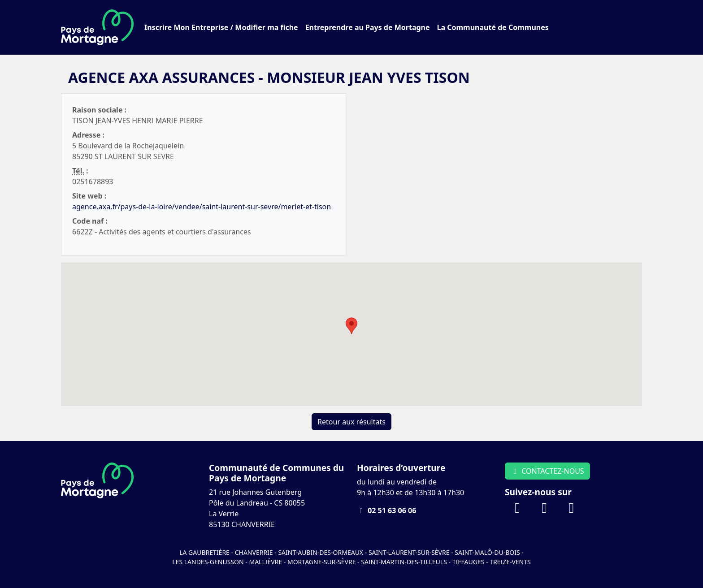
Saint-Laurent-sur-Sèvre (409, 552)
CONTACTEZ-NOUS (547, 471)
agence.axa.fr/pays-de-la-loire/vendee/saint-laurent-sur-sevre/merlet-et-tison (202, 207)
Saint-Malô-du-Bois (488, 552)
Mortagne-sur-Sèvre (321, 562)
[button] (351, 326)
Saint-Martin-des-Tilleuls (404, 562)
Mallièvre (265, 562)
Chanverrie (254, 552)
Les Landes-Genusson (209, 562)
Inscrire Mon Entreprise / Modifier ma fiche (221, 27)
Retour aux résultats (351, 422)
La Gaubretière (204, 552)
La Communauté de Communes (493, 27)
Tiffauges (469, 562)
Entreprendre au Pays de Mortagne (368, 27)
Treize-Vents (510, 562)
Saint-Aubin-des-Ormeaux (321, 552)
